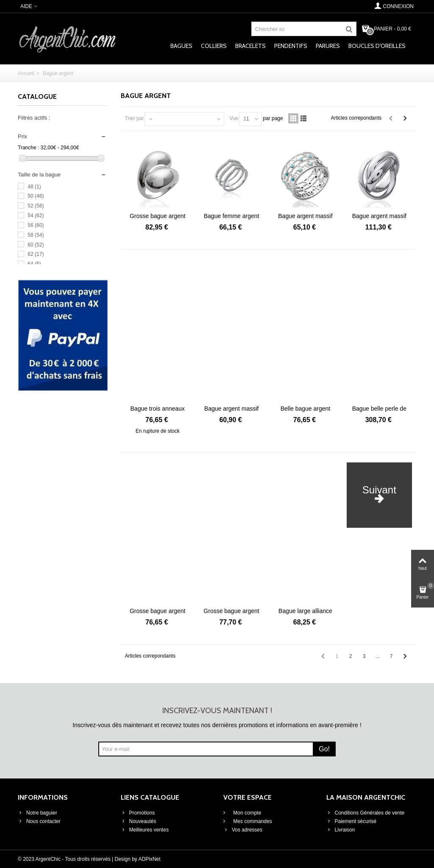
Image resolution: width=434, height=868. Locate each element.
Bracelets (250, 46)
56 (36, 225)
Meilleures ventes (145, 830)
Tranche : (28, 148)
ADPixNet (150, 859)
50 (36, 196)
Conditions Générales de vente (366, 813)
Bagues (181, 46)
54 (36, 216)
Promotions (138, 813)
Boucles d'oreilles (377, 46)
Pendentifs (291, 46)
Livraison (341, 830)
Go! (324, 749)
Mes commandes (252, 821)
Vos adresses (243, 830)
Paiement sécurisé (352, 821)
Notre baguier (38, 813)
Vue (234, 118)
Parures (328, 46)
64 (34, 264)
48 (34, 187)
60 (36, 245)
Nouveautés (139, 821)
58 (36, 235)
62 (36, 254)
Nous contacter (39, 821)
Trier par (135, 118)
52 (36, 206)
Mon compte (246, 813)
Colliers (214, 46)
